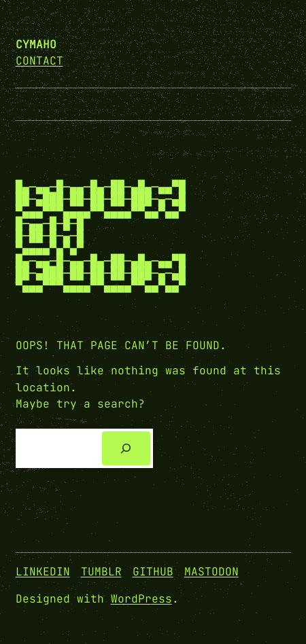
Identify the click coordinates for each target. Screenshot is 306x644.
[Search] (126, 448)
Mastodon (211, 572)
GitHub (153, 572)
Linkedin (43, 572)
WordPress (141, 599)
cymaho (36, 44)
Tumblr (101, 572)
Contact (39, 61)
